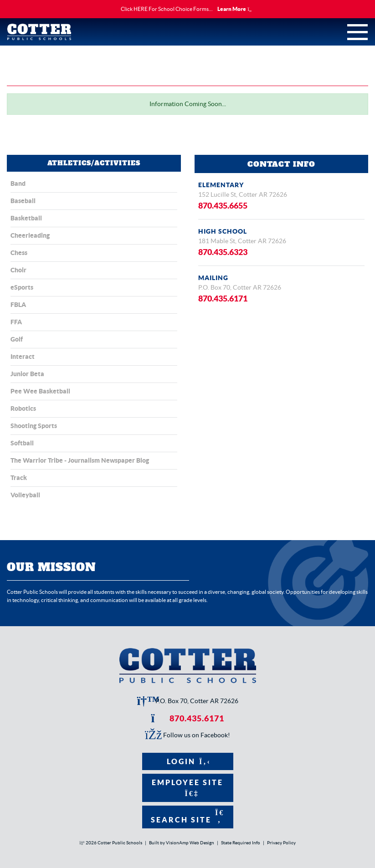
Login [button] (187, 761)
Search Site (187, 816)
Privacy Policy (281, 843)
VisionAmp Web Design (190, 843)
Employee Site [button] (187, 788)
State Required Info (241, 843)
